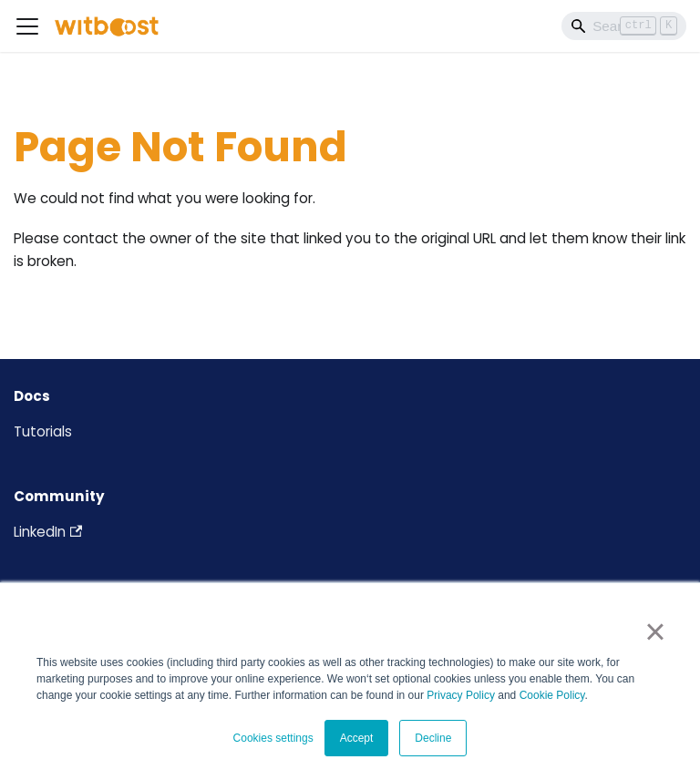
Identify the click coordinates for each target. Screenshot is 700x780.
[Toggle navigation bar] (27, 26)
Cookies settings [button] (273, 738)
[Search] (624, 26)
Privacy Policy (461, 695)
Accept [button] (357, 738)
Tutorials (43, 431)
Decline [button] (433, 738)
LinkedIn (48, 532)
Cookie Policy (552, 695)
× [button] (655, 631)
